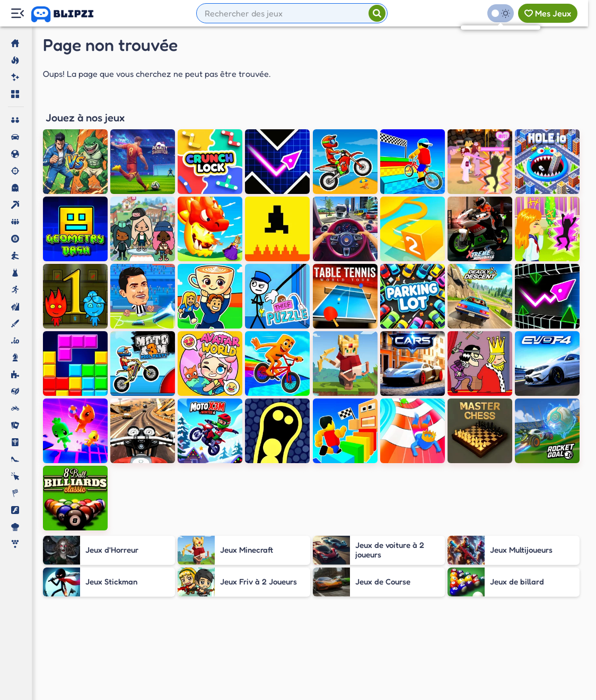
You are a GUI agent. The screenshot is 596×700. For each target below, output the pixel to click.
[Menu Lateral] (17, 14)
